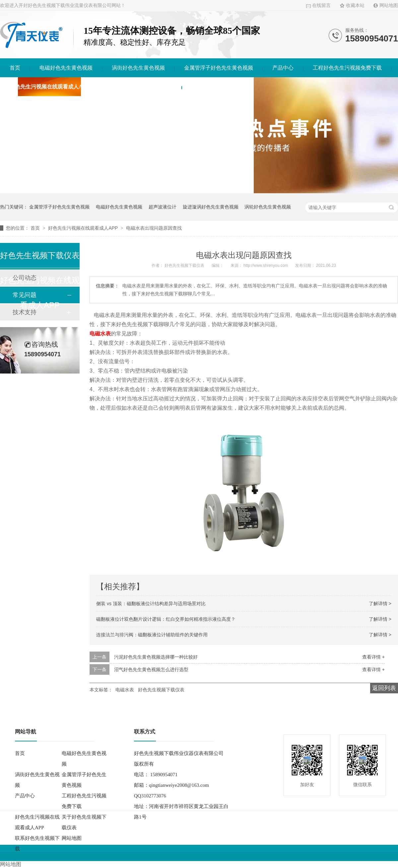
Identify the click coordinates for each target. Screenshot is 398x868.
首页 (15, 68)
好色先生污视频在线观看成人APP (49, 87)
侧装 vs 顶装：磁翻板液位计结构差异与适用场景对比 (151, 604)
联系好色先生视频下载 (218, 87)
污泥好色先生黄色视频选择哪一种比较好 (156, 657)
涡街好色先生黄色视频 (138, 68)
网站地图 (389, 5)
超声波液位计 (163, 207)
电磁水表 (125, 690)
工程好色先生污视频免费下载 (347, 68)
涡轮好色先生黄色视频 (268, 207)
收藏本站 (355, 5)
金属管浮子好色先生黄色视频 (219, 68)
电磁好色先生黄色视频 (66, 68)
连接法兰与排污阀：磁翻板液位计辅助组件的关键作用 (152, 635)
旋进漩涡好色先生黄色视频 (211, 207)
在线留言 (321, 5)
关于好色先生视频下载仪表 (140, 87)
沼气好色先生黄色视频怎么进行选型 (151, 669)
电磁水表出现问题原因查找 (154, 228)
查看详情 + (373, 657)
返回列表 (384, 688)
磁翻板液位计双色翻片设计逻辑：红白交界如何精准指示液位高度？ (166, 619)
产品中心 (283, 68)
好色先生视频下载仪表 (161, 690)
